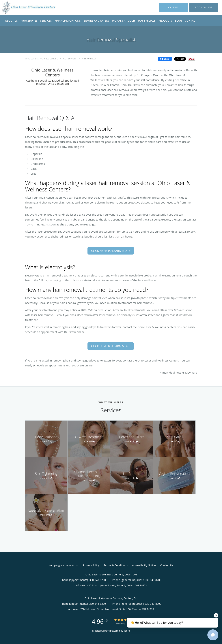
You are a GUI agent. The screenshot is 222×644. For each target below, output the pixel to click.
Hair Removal (89, 59)
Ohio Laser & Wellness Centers (41, 59)
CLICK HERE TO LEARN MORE (111, 251)
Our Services (70, 59)
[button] (204, 7)
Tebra (127, 631)
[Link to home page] (23, 7)
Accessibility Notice (144, 565)
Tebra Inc (73, 565)
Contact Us (167, 565)
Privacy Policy (91, 565)
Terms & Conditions (116, 565)
